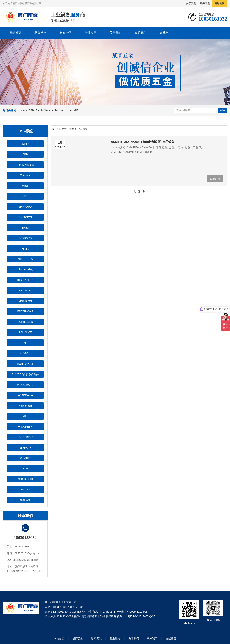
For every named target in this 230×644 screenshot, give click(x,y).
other (70, 110)
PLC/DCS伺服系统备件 (25, 374)
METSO (25, 489)
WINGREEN (25, 427)
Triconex (60, 110)
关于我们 (191, 3)
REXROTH (25, 448)
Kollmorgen (25, 406)
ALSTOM (25, 353)
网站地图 (220, 3)
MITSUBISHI (25, 479)
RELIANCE (25, 332)
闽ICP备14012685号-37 (141, 616)
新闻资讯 (65, 33)
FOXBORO (25, 238)
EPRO (25, 228)
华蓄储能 (25, 500)
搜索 (223, 110)
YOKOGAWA (25, 395)
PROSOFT (25, 290)
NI (25, 343)
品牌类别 (40, 33)
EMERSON (25, 217)
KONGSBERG (25, 437)
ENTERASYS (25, 311)
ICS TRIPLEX (25, 280)
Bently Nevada (44, 110)
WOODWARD (25, 385)
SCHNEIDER (25, 322)
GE (76, 110)
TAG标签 (83, 129)
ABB (31, 110)
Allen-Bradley (25, 270)
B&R (25, 469)
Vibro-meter (25, 301)
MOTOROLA (25, 259)
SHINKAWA (25, 207)
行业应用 (91, 33)
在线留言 (166, 33)
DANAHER (25, 458)
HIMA (25, 249)
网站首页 (15, 33)
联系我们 (205, 3)
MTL (25, 416)
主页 (72, 129)
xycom (23, 110)
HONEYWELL (25, 364)
